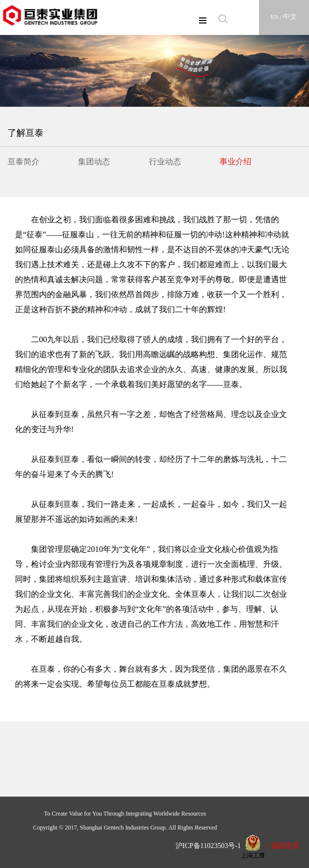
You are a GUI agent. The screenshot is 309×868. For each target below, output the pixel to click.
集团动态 (94, 162)
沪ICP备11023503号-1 (205, 846)
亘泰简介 (23, 162)
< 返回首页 (283, 846)
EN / (277, 17)
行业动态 (165, 162)
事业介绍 (235, 162)
